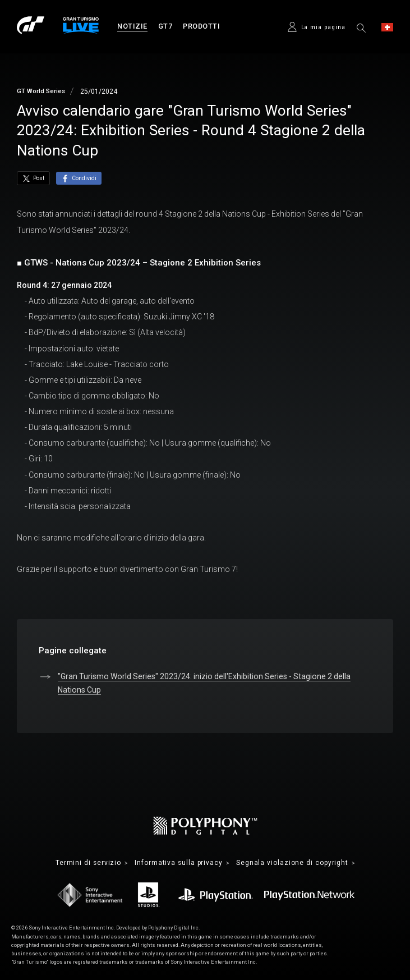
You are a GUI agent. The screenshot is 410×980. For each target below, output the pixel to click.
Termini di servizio (87, 863)
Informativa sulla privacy (179, 863)
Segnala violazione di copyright (293, 863)
